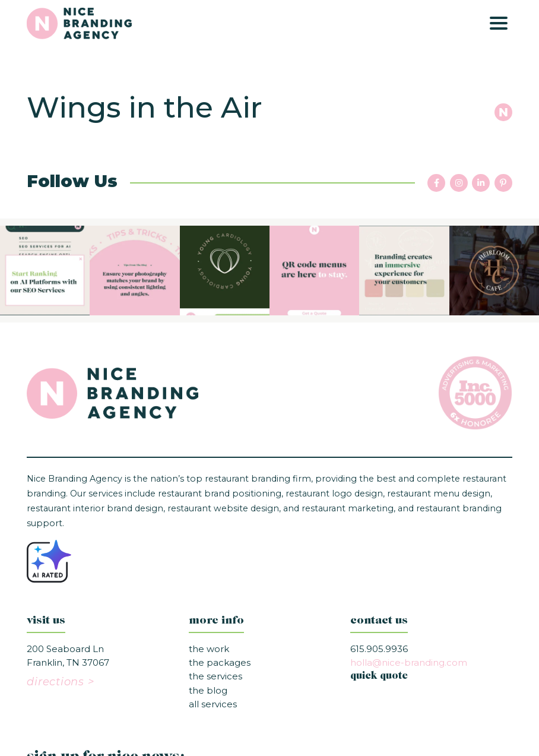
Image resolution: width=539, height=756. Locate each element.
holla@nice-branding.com (409, 662)
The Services (215, 676)
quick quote (379, 676)
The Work (209, 649)
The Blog (208, 690)
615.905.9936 (379, 649)
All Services (213, 704)
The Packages (220, 662)
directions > (60, 682)
